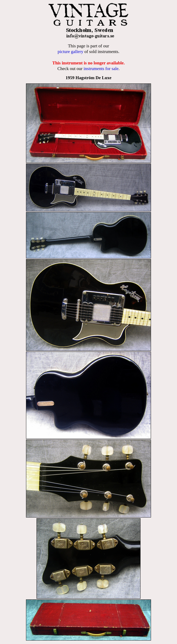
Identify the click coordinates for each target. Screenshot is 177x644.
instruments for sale (101, 69)
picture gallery (70, 51)
